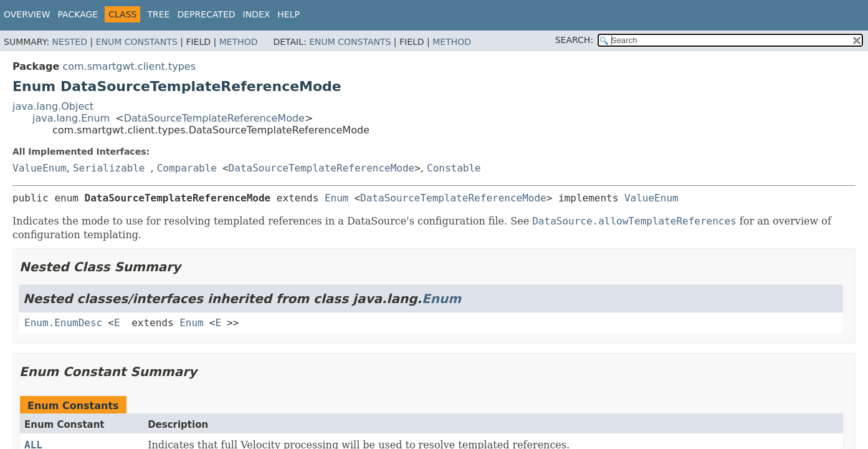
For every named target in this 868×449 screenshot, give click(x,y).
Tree (158, 14)
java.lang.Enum (71, 118)
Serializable (109, 168)
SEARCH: (574, 40)
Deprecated (206, 14)
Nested (70, 42)
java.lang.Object (53, 106)
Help (289, 14)
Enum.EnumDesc (63, 323)
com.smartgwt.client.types (129, 66)
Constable (454, 168)
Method (239, 42)
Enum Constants (137, 42)
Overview (27, 14)
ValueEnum (40, 168)
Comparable (187, 168)
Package (78, 14)
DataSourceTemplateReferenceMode (214, 118)
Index (257, 14)
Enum (337, 198)
